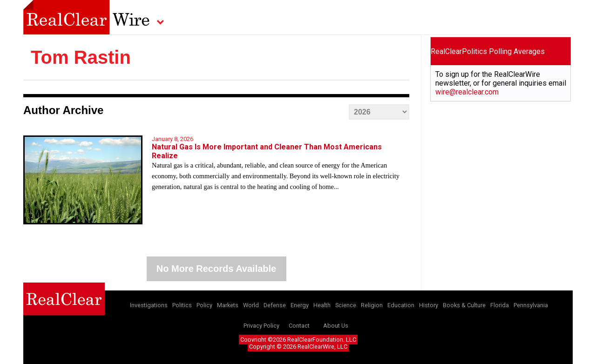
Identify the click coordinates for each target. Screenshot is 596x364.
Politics (182, 305)
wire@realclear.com (467, 92)
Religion (372, 305)
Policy (204, 305)
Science (346, 305)
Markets (228, 305)
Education (401, 305)
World (251, 305)
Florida (500, 305)
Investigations (149, 305)
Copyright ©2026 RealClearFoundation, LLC (298, 340)
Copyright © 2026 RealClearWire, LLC (298, 347)
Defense (275, 305)
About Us (336, 326)
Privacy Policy (261, 326)
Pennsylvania (531, 305)
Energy (300, 305)
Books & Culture (464, 305)
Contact (299, 326)
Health (322, 305)
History (429, 305)
